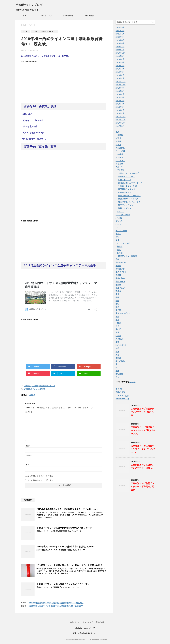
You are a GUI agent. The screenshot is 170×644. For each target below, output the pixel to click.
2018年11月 (121, 82)
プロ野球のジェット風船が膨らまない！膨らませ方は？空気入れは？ (69, 565)
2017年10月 (121, 123)
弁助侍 (32, 395)
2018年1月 (120, 113)
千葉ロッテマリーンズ (127, 186)
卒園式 (118, 266)
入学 (117, 259)
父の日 (118, 336)
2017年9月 (120, 126)
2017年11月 (121, 120)
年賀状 (118, 285)
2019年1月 (120, 78)
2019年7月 (120, 59)
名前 (28, 446)
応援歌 (43, 389)
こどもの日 (120, 151)
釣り (117, 377)
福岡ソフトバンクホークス (129, 202)
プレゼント (120, 221)
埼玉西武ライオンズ (47, 386)
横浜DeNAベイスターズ (128, 199)
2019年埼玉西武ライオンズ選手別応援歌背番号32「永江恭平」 (57, 606)
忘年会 (118, 291)
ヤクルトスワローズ (127, 177)
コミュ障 (119, 164)
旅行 (117, 304)
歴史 (117, 326)
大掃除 (118, 275)
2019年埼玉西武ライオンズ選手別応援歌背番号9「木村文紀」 (56, 603)
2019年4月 (120, 69)
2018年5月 (120, 101)
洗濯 (117, 332)
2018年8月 (120, 91)
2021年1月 (120, 34)
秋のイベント (121, 345)
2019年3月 (120, 72)
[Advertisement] (64, 81)
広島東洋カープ (125, 192)
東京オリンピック (123, 313)
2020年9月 (120, 37)
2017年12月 (121, 117)
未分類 (118, 310)
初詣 (119, 323)
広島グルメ (120, 288)
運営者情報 (89, 16)
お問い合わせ (68, 16)
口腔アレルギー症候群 (127, 256)
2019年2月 (120, 75)
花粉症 (120, 253)
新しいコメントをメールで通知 (41, 476)
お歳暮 (118, 142)
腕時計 (118, 358)
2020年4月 (120, 43)
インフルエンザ (123, 243)
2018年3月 (120, 107)
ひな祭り (119, 154)
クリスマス (120, 161)
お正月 (118, 138)
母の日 (118, 329)
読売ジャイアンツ (126, 205)
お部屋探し (120, 148)
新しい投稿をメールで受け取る (41, 480)
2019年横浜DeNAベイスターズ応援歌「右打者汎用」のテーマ (66, 547)
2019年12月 (121, 53)
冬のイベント (121, 262)
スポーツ (27, 386)
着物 (117, 342)
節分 (117, 348)
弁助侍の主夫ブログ (29, 5)
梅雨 (117, 317)
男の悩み (119, 339)
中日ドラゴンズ (125, 180)
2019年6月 (120, 62)
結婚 (117, 352)
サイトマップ (47, 16)
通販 (117, 371)
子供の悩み (120, 278)
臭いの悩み (120, 361)
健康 (117, 240)
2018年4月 (120, 104)
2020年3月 (120, 47)
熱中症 (120, 247)
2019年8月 (120, 56)
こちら (132, 382)
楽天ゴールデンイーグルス (129, 196)
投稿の (121, 392)
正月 (117, 320)
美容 (117, 355)
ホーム (25, 16)
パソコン (119, 218)
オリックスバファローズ (128, 173)
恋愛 (117, 294)
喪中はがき (120, 269)
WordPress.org (122, 399)
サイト (28, 465)
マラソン (121, 212)
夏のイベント (121, 272)
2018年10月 (121, 85)
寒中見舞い (120, 282)
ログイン (119, 389)
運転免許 (119, 374)
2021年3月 (120, 31)
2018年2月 (120, 110)
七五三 (118, 234)
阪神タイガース (125, 208)
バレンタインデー (123, 215)
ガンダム (119, 157)
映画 (117, 307)
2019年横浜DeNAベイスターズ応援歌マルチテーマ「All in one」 (68, 509)
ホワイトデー (121, 231)
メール (29, 455)
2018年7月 (120, 94)
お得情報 (119, 135)
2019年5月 (120, 66)
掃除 (117, 297)
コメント (29, 412)
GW (117, 132)
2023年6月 (120, 27)
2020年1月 (120, 50)
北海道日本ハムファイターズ (130, 183)
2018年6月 (120, 97)
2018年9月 (120, 88)
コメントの (122, 395)
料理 (117, 301)
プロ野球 (35, 386)
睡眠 (119, 250)
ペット (118, 224)
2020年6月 (120, 40)
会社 (117, 237)
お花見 (118, 145)
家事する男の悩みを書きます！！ (85, 633)
